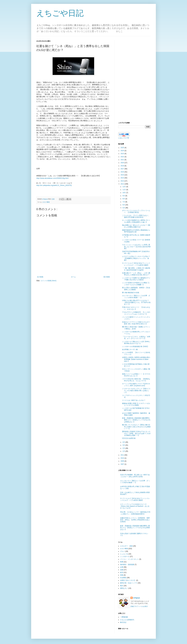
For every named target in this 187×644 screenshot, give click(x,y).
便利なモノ (124, 588)
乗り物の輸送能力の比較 (131, 293)
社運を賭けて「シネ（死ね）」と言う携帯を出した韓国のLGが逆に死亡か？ (136, 274)
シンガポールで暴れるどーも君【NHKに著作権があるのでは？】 (136, 342)
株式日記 (123, 622)
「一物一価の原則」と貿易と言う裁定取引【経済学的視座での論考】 (136, 269)
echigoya (136, 598)
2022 (123, 157)
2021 (123, 160)
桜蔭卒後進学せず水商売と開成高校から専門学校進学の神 (136, 231)
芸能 (122, 575)
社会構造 (123, 578)
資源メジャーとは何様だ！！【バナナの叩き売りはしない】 (136, 375)
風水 (122, 586)
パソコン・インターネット (129, 559)
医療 (122, 562)
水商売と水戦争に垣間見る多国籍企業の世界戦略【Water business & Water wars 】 (136, 359)
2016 (123, 172)
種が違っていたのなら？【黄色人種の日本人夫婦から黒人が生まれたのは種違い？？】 (136, 427)
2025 (123, 148)
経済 (122, 572)
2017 (123, 169)
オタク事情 (46, 202)
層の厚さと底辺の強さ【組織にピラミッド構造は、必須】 (136, 328)
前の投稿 (107, 277)
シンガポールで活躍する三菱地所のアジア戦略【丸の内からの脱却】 (136, 279)
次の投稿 (40, 277)
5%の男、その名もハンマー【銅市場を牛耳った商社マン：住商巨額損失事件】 (135, 513)
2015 (123, 175)
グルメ (122, 551)
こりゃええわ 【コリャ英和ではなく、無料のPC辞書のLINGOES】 (136, 216)
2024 (123, 151)
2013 (123, 181)
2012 (123, 184)
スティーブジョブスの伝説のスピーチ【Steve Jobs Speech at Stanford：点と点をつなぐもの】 (135, 506)
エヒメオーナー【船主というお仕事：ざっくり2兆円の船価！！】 (136, 296)
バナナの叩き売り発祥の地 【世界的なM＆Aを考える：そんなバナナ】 (136, 380)
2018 (123, 166)
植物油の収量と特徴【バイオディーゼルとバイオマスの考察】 (136, 404)
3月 (124, 445)
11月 (124, 190)
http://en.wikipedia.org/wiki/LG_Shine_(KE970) (54, 185)
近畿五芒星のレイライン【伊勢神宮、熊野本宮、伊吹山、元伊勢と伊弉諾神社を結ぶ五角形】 (135, 520)
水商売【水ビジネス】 (128, 580)
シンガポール (125, 556)
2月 (124, 448)
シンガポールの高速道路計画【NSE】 (135, 346)
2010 (123, 458)
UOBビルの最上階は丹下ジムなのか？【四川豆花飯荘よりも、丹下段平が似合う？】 (136, 302)
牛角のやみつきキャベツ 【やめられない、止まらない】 (136, 308)
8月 (124, 199)
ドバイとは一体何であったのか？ (134, 400)
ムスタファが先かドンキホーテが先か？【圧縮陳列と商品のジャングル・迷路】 (136, 258)
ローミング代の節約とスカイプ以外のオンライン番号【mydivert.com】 (136, 385)
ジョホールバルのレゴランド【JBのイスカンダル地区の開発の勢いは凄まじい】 (136, 391)
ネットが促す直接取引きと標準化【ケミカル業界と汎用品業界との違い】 (136, 221)
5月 (124, 208)
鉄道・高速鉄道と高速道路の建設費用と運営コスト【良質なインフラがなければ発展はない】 (136, 420)
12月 (124, 187)
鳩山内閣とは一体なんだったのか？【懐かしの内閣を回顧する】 (136, 226)
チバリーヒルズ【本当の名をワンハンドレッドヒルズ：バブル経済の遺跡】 (136, 264)
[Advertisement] (134, 79)
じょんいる (124, 554)
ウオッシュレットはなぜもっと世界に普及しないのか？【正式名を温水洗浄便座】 (136, 247)
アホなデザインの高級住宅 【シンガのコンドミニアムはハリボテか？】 (136, 313)
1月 (124, 451)
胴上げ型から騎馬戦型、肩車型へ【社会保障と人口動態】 (136, 289)
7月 (124, 202)
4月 (124, 442)
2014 (123, 178)
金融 (122, 570)
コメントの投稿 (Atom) (48, 281)
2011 (123, 455)
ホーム (73, 277)
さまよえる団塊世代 (127, 620)
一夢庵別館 (124, 617)
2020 (123, 163)
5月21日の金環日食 (129, 438)
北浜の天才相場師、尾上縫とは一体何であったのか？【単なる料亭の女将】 (135, 476)
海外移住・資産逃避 (127, 565)
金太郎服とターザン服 (130, 349)
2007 (123, 464)
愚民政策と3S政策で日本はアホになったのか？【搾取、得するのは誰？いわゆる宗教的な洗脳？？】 (136, 433)
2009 (123, 461)
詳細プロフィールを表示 (139, 606)
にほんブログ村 (124, 138)
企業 (122, 567)
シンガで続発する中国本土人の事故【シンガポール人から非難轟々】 (136, 284)
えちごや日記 (60, 13)
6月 (124, 205)
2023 (123, 154)
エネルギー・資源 (126, 546)
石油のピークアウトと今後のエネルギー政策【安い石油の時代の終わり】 (136, 323)
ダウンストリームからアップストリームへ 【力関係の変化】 (136, 211)
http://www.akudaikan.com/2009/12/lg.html (52, 178)
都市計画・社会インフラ (129, 583)
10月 (124, 193)
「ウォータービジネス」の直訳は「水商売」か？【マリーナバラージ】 (136, 338)
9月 (124, 196)
